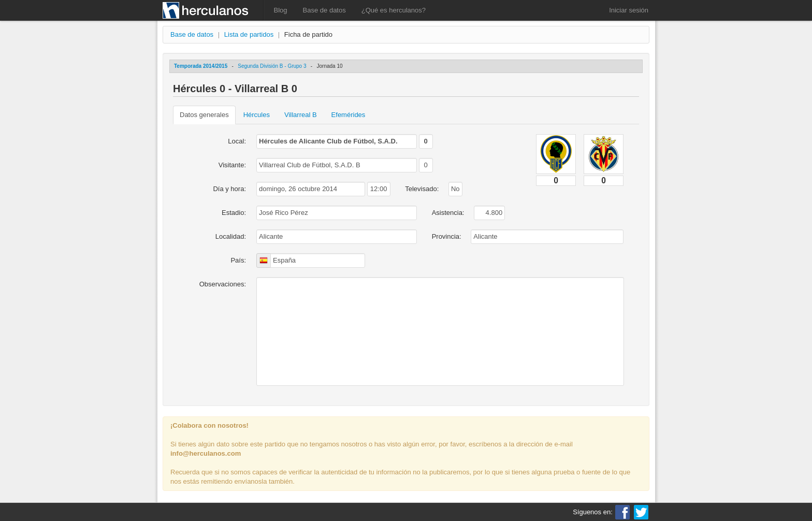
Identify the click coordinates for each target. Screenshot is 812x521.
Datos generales (204, 115)
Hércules (257, 115)
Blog (281, 10)
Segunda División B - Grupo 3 (272, 66)
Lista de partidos (249, 34)
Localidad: (231, 236)
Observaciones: (223, 284)
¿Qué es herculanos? (394, 10)
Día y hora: (229, 189)
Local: (237, 141)
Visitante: (232, 165)
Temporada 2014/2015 (201, 66)
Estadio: (234, 213)
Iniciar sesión (629, 10)
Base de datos (324, 10)
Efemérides (349, 115)
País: (238, 260)
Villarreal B (301, 115)
